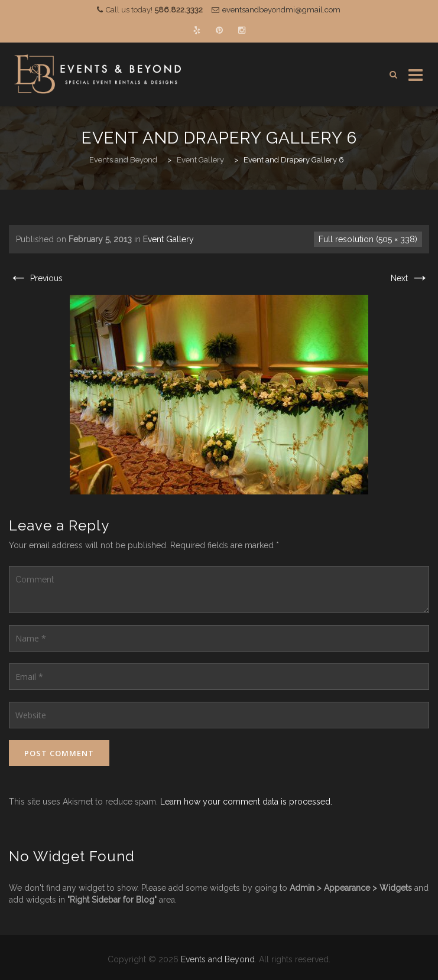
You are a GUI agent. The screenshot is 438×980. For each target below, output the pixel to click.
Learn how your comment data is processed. (246, 802)
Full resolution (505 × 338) (368, 239)
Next (410, 278)
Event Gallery (168, 239)
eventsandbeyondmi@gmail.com (281, 10)
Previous (36, 278)
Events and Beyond (218, 959)
